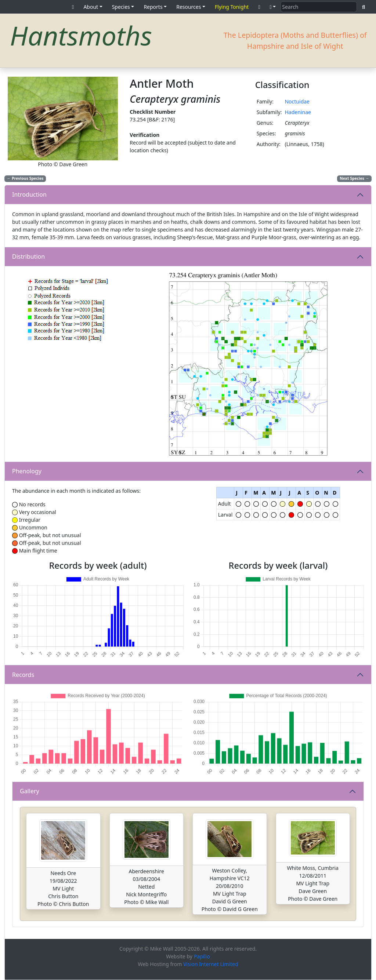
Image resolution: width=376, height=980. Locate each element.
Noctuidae (297, 101)
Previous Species (25, 178)
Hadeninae (298, 112)
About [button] (91, 7)
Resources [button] (189, 7)
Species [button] (121, 7)
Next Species (354, 178)
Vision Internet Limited (211, 964)
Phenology (27, 471)
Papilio (202, 956)
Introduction (29, 194)
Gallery (30, 791)
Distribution (28, 256)
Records (23, 675)
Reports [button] (153, 7)
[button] (273, 7)
